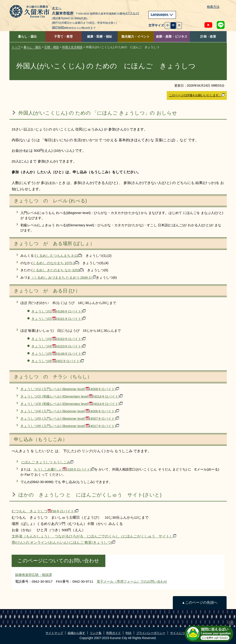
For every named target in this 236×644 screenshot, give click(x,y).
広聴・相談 (52, 47)
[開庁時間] (58, 28)
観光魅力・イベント (136, 37)
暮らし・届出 (27, 37)
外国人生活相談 (72, 47)
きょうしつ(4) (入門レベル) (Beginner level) (70, 411)
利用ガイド (114, 633)
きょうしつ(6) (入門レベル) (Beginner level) (70, 426)
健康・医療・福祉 (100, 37)
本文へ (57, 8)
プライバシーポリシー (151, 633)
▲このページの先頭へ (200, 602)
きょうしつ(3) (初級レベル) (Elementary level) (71, 404)
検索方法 (213, 7)
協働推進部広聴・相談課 (34, 575)
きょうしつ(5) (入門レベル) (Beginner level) (70, 418)
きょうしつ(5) (58, 354)
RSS (128, 633)
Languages (162, 14)
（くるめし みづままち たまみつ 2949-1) (63, 277)
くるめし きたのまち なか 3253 (58, 270)
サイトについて (180, 633)
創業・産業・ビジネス (172, 37)
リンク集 (96, 633)
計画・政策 (208, 37)
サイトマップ (54, 633)
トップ (16, 47)
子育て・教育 (63, 37)
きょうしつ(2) (58, 319)
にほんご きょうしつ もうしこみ (47, 462)
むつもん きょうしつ (45, 511)
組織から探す (76, 633)
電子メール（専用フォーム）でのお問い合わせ (132, 581)
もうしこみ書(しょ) (64, 469)
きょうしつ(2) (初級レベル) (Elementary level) (71, 396)
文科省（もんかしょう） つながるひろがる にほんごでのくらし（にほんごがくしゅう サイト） (94, 536)
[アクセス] (133, 13)
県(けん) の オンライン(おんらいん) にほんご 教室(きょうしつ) (63, 542)
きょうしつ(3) (58, 339)
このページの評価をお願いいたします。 (197, 95)
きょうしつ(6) (58, 361)
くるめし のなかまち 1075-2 (55, 263)
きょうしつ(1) (58, 311)
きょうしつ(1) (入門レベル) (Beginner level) (70, 389)
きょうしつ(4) (58, 346)
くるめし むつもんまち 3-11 (58, 256)
